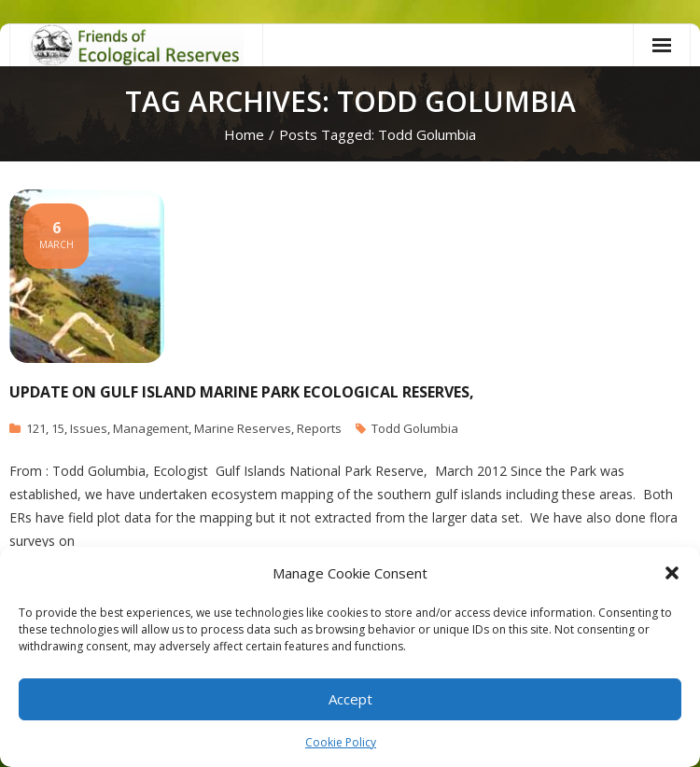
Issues (89, 428)
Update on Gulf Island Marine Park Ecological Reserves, (242, 392)
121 (36, 428)
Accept (350, 699)
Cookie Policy (341, 742)
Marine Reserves (243, 428)
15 (58, 428)
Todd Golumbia (415, 428)
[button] (672, 573)
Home (244, 134)
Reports (319, 428)
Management (151, 428)
